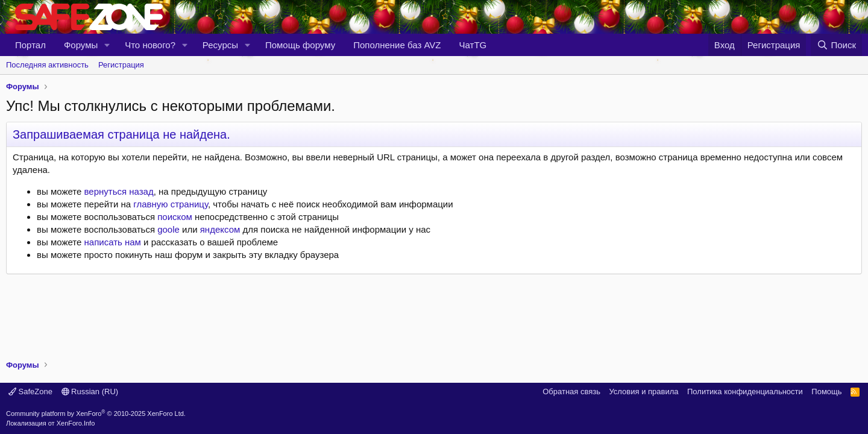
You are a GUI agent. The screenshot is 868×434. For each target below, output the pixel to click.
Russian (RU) (90, 392)
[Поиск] (836, 45)
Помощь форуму (300, 45)
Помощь (826, 392)
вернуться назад (119, 191)
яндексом (220, 229)
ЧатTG (473, 45)
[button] (107, 45)
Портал (30, 45)
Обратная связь (571, 392)
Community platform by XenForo (96, 414)
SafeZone (30, 392)
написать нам (113, 242)
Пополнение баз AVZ (397, 45)
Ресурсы (220, 45)
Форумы (81, 45)
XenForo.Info (76, 423)
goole (168, 229)
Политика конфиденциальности (745, 392)
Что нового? (150, 45)
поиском (175, 217)
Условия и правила (643, 392)
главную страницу (171, 204)
